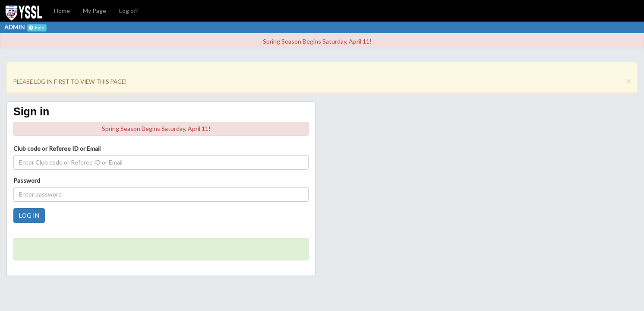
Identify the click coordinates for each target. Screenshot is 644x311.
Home (62, 11)
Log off (129, 11)
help (37, 28)
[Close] (628, 81)
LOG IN (29, 215)
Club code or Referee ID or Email (57, 148)
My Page (95, 11)
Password (27, 180)
